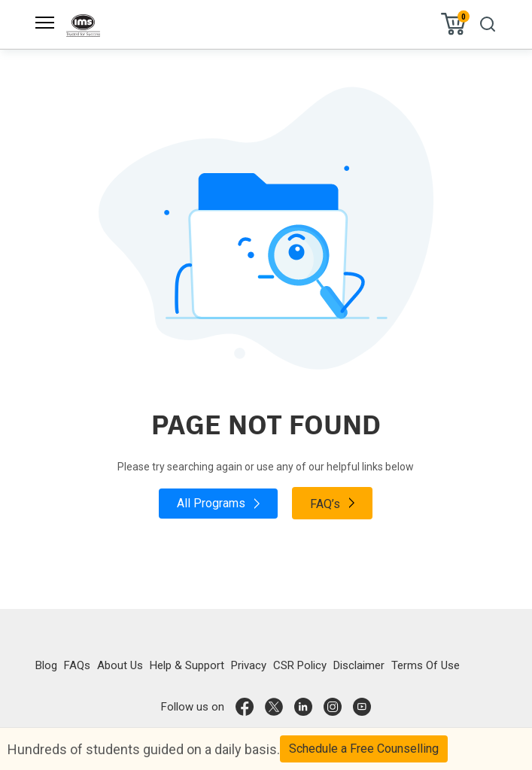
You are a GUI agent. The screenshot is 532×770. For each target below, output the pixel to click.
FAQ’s (332, 503)
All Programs (218, 503)
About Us (120, 665)
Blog (46, 665)
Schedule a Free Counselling (364, 749)
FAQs (77, 665)
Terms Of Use (426, 665)
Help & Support (187, 665)
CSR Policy (300, 665)
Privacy (249, 665)
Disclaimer (359, 665)
